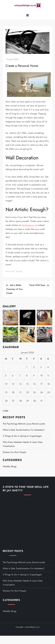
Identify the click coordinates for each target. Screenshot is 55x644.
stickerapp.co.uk (29, 225)
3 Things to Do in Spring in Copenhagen (22, 436)
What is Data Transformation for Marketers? (24, 430)
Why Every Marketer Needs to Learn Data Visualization (23, 444)
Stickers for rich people (14, 452)
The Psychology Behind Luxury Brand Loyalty (24, 424)
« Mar (5, 410)
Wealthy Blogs (14, 272)
